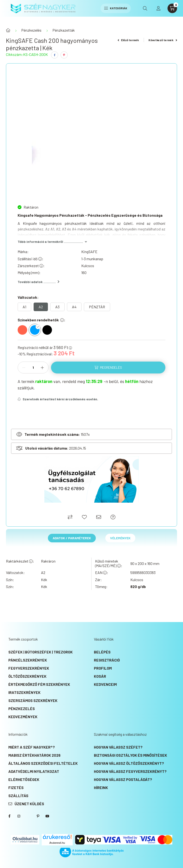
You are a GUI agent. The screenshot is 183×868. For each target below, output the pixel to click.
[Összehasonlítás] (70, 517)
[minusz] (24, 368)
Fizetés (16, 787)
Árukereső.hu (57, 843)
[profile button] (158, 8)
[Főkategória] (8, 30)
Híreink (101, 787)
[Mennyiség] (33, 368)
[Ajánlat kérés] (113, 517)
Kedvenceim (105, 684)
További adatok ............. (38, 282)
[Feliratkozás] (58, 399)
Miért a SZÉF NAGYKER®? (32, 747)
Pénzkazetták (64, 30)
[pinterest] (64, 55)
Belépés (102, 652)
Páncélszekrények (28, 660)
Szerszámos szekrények (33, 700)
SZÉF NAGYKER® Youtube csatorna (47, 816)
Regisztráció (107, 660)
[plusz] (42, 368)
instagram (19, 816)
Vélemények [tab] (120, 538)
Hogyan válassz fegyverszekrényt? (130, 771)
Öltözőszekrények (27, 676)
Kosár (100, 676)
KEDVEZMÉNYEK (23, 717)
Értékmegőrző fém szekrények (39, 684)
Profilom (103, 668)
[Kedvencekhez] (84, 517)
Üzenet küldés (29, 804)
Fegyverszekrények (29, 668)
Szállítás (18, 796)
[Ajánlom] (99, 517)
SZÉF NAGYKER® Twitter (28, 816)
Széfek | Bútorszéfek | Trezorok (41, 652)
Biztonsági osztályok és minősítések (130, 755)
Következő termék (163, 40)
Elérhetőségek (24, 779)
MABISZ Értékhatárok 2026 (34, 755)
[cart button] (172, 8)
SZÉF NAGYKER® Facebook (9, 816)
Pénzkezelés (31, 30)
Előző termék (128, 40)
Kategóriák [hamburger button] (116, 8)
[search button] (145, 8)
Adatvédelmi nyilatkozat (34, 771)
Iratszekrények (24, 692)
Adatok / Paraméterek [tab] (72, 538)
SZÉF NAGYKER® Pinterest (38, 816)
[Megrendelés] (108, 368)
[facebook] (55, 55)
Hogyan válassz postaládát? (123, 779)
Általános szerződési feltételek (43, 763)
